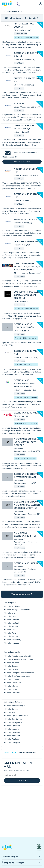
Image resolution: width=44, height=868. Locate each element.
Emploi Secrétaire (13, 693)
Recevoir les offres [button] (22, 162)
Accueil (6, 753)
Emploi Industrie (12, 729)
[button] (40, 4)
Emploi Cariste (12, 669)
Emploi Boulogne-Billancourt (18, 610)
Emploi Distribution (14, 719)
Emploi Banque (12, 709)
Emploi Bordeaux (13, 606)
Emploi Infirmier (12, 686)
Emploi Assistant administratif (18, 656)
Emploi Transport (13, 742)
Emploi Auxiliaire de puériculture (19, 659)
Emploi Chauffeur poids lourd (18, 676)
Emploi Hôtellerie (13, 726)
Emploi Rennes (12, 636)
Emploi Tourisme (12, 739)
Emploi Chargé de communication (20, 673)
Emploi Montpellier (13, 623)
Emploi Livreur (11, 689)
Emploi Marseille (12, 620)
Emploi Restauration (14, 736)
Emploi (14, 753)
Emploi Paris (11, 633)
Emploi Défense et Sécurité (17, 716)
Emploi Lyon (10, 616)
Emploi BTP (10, 712)
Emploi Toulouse (12, 643)
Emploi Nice (10, 630)
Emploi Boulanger (13, 666)
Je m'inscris (22, 780)
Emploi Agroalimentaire (15, 706)
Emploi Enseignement (15, 722)
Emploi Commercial (14, 679)
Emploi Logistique (13, 732)
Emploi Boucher (12, 663)
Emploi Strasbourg (13, 640)
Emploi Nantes (12, 626)
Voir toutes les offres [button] (22, 594)
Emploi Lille (10, 613)
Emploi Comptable (13, 683)
